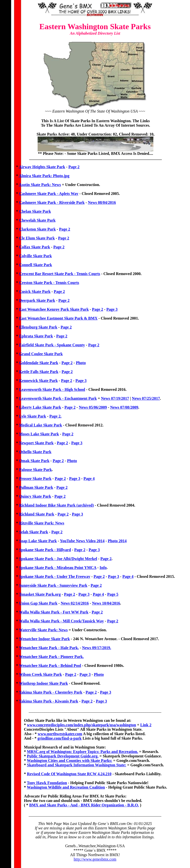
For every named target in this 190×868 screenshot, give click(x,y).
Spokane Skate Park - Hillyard (45, 550)
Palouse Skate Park (35, 470)
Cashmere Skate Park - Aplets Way (49, 194)
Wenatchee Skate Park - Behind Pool (50, 666)
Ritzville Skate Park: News (42, 523)
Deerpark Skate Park (37, 300)
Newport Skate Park (36, 443)
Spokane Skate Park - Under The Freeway (55, 576)
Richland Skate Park (37, 514)
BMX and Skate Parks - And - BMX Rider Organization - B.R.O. (84, 805)
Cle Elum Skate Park (37, 238)
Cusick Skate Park (35, 292)
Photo (81, 363)
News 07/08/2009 (124, 407)
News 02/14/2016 (75, 603)
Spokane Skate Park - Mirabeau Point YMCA (58, 568)
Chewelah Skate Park (37, 220)
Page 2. (56, 416)
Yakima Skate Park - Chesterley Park (50, 692)
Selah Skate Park (34, 532)
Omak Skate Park (34, 461)
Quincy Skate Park (35, 496)
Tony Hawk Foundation (47, 783)
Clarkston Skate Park (37, 229)
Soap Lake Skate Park (38, 541)
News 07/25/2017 (146, 398)
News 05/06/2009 (93, 407)
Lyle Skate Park (33, 416)
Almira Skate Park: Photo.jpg (44, 176)
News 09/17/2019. (97, 648)
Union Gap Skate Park (38, 603)
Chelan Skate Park (35, 211)
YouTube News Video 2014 (82, 541)
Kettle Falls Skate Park (39, 372)
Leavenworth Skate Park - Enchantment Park (58, 398)
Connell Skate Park (36, 265)
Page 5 (113, 594)
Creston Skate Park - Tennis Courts (49, 283)
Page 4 (89, 479)
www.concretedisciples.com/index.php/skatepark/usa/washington (82, 725)
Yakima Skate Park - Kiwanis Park (48, 701)
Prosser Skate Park (35, 479)
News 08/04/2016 (102, 202)
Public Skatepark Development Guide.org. (63, 756)
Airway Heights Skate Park (42, 167)
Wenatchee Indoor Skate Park (44, 639)
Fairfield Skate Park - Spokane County (52, 345)
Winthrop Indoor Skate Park (44, 683)
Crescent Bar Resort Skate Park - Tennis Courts (60, 274)
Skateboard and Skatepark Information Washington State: (77, 765)
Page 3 (112, 309)
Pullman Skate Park (36, 487)
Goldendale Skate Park (39, 363)
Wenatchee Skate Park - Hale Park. (49, 648)
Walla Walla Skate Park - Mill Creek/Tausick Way (61, 621)
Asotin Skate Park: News (40, 185)
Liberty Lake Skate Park (40, 407)
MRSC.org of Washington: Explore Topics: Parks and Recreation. (83, 752)
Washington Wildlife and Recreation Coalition (66, 787)
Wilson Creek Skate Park (40, 674)
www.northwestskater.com (60, 734)
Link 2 (146, 725)
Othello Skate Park (35, 452)
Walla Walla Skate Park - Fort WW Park (54, 612)
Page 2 (74, 167)
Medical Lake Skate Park (41, 425)
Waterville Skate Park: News (43, 630)
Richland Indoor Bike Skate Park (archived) (56, 505)
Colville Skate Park (35, 256)
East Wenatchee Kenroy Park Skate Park (54, 309)
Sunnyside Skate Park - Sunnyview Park (53, 585)
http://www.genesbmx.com (95, 859)
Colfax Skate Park (35, 247)
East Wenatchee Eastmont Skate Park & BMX (58, 318)
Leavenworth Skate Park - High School (52, 389)
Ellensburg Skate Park (38, 327)
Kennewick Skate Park (38, 381)
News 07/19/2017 (115, 398)
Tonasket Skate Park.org (40, 594)
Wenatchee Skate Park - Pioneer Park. (51, 657)
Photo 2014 (117, 541)
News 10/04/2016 (106, 603)
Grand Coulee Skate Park (41, 354)
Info (103, 568)
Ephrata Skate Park (36, 336)
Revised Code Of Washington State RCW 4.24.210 (69, 774)
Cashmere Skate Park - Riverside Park (52, 202)
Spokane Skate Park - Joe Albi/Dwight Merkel (58, 559)
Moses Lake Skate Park (39, 434)
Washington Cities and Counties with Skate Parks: (69, 761)
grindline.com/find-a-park (59, 738)
